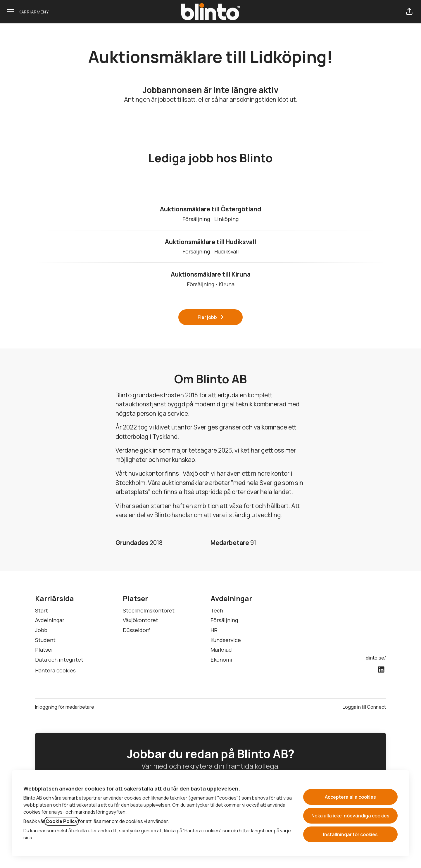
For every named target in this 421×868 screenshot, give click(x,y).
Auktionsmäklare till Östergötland (210, 209)
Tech (217, 610)
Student (45, 640)
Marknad (221, 650)
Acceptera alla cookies (350, 797)
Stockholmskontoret (149, 610)
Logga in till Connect (364, 707)
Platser (44, 650)
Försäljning (224, 620)
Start (42, 610)
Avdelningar (50, 620)
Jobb (41, 630)
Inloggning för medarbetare (65, 707)
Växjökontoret (140, 620)
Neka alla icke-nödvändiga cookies (350, 816)
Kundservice (226, 640)
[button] (409, 12)
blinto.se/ (376, 658)
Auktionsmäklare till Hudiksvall (210, 242)
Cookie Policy (62, 821)
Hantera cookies (55, 670)
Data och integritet (59, 660)
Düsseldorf (136, 630)
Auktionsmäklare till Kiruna (211, 275)
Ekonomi (221, 660)
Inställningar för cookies (350, 834)
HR (214, 630)
